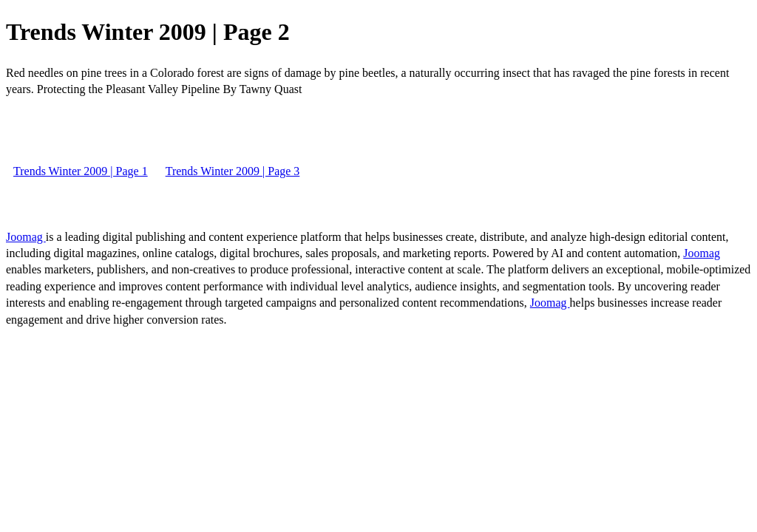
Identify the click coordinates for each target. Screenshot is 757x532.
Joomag (26, 237)
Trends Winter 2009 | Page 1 (81, 171)
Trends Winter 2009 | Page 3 (233, 171)
